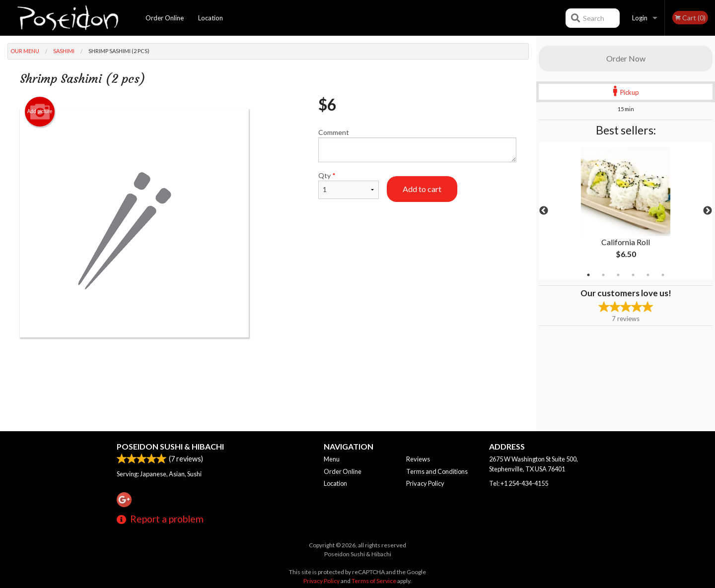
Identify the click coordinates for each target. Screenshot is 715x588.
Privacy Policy (425, 483)
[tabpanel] (626, 211)
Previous (544, 211)
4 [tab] (633, 275)
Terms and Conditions (437, 471)
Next (708, 211)
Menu (332, 459)
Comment (417, 145)
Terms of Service (374, 581)
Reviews (418, 459)
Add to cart (422, 189)
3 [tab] (618, 275)
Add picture (40, 112)
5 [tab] (648, 275)
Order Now (626, 58)
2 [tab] (603, 275)
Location (211, 18)
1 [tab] (588, 275)
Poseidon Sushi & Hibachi (170, 446)
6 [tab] (663, 275)
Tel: (519, 483)
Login (640, 18)
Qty (349, 185)
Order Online (165, 18)
